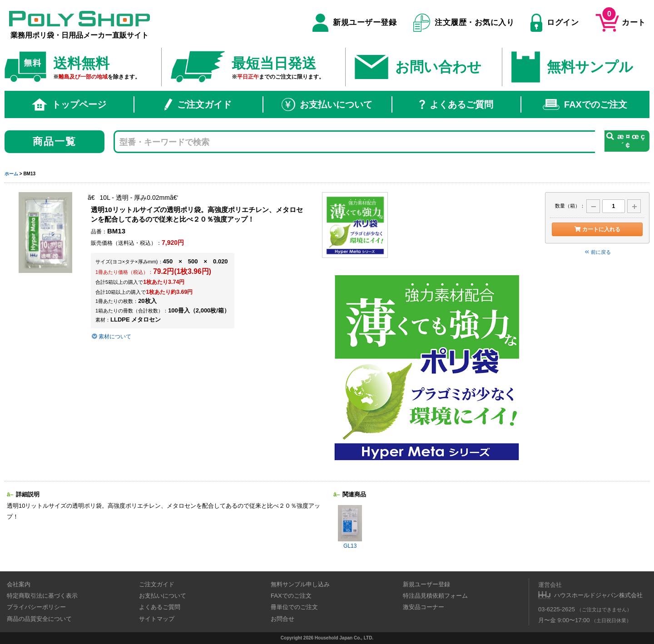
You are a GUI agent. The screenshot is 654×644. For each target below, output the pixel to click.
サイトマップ (157, 619)
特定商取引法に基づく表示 (42, 596)
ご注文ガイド (198, 104)
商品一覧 (55, 141)
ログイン (555, 23)
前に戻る (597, 252)
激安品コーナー (424, 607)
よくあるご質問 (456, 104)
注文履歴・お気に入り (464, 23)
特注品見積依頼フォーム (435, 596)
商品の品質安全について (39, 619)
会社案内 (19, 584)
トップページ (69, 104)
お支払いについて (327, 104)
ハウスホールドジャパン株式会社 (598, 595)
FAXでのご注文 (585, 104)
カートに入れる (597, 229)
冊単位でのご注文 (294, 607)
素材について (111, 337)
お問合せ (282, 619)
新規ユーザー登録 (354, 23)
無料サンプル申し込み (300, 584)
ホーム (11, 174)
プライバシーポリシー (36, 607)
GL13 (350, 527)
